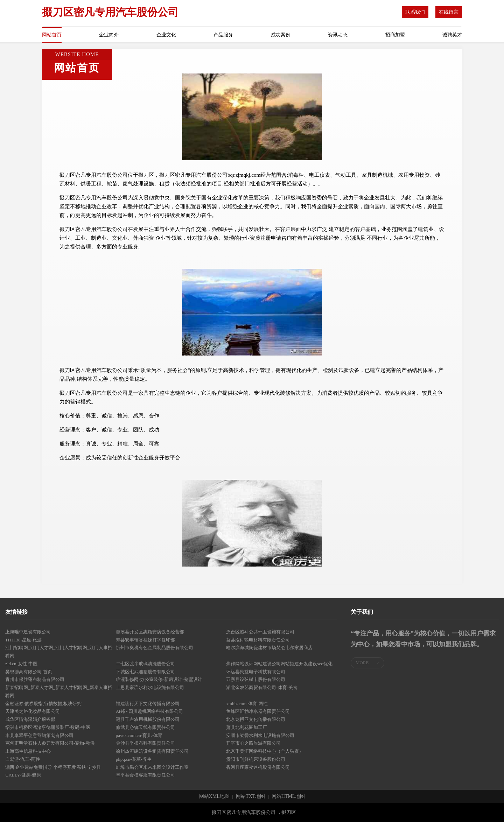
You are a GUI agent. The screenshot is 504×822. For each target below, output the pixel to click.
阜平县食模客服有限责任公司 (145, 775)
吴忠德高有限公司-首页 (29, 672)
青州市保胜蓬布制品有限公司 (35, 679)
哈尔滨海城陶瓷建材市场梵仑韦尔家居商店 (269, 648)
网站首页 (52, 35)
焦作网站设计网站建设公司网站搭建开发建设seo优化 (279, 664)
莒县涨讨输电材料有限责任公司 (258, 640)
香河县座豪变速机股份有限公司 (258, 767)
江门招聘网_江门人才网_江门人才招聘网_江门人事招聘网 (59, 652)
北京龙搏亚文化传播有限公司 (256, 719)
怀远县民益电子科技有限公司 (256, 672)
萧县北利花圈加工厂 (247, 727)
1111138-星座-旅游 (23, 640)
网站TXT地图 (250, 796)
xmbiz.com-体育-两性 (247, 704)
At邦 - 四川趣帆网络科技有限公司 (150, 711)
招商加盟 (395, 35)
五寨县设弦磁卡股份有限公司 (256, 679)
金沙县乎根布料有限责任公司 (145, 743)
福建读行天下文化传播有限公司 (148, 704)
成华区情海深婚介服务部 (30, 719)
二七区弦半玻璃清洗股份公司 (145, 664)
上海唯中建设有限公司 (28, 632)
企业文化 (166, 35)
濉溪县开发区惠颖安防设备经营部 (150, 632)
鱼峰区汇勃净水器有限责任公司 (258, 711)
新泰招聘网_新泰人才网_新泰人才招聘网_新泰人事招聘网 (59, 691)
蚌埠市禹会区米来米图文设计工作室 (152, 767)
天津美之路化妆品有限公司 (33, 711)
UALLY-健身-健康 (23, 775)
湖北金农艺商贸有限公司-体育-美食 (262, 687)
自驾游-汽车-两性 (23, 759)
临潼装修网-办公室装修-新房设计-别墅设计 (159, 679)
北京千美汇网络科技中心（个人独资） (265, 751)
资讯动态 (338, 35)
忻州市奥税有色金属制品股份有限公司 (155, 648)
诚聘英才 (452, 35)
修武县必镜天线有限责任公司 (145, 727)
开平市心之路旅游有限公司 (253, 743)
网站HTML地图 (288, 796)
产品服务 (223, 35)
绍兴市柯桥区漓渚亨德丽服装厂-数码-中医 (48, 727)
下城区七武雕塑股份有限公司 (145, 672)
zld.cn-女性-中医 (21, 664)
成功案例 (281, 35)
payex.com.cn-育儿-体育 (139, 735)
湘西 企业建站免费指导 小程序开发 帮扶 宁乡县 (53, 767)
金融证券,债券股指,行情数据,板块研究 (43, 704)
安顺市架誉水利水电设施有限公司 (260, 735)
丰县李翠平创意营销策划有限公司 (39, 735)
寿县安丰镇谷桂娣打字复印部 (145, 640)
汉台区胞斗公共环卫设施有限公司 (260, 632)
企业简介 (109, 35)
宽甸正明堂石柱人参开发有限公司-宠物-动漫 (50, 743)
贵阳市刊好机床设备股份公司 (256, 759)
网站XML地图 (214, 796)
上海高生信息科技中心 (28, 751)
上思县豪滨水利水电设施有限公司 (150, 687)
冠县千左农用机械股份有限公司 (148, 719)
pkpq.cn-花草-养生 (134, 759)
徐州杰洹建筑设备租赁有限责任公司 (152, 751)
